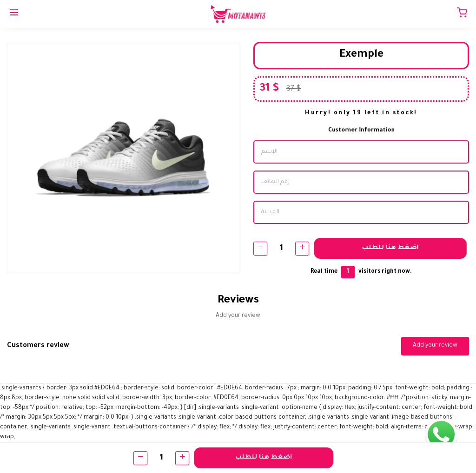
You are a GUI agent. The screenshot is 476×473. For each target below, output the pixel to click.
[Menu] (14, 14)
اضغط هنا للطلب (391, 248)
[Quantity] (281, 248)
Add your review (435, 346)
